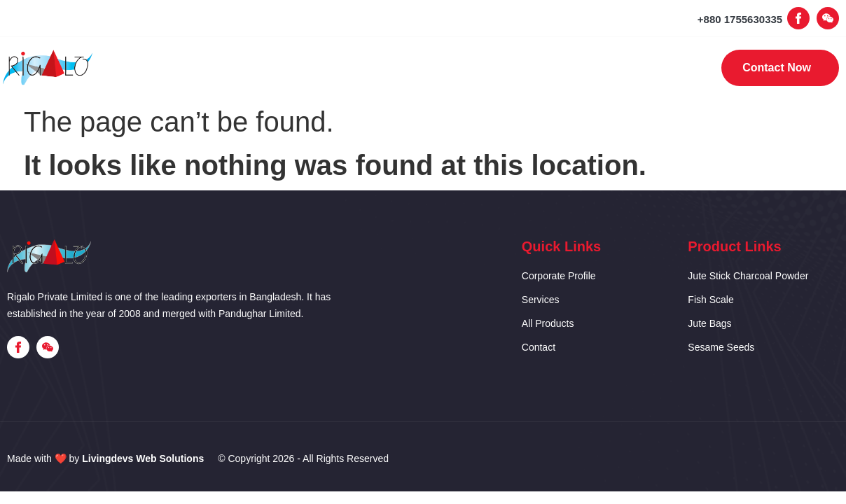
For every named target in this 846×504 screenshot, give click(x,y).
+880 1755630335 (740, 19)
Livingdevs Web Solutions (143, 458)
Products (509, 68)
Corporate (313, 68)
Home (232, 68)
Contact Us (601, 68)
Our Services (412, 68)
